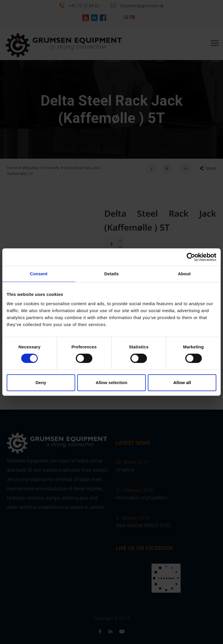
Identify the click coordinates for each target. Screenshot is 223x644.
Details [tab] (111, 274)
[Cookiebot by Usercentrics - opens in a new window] (191, 257)
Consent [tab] (39, 274)
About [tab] (184, 274)
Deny (41, 382)
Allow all (182, 382)
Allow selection (111, 382)
